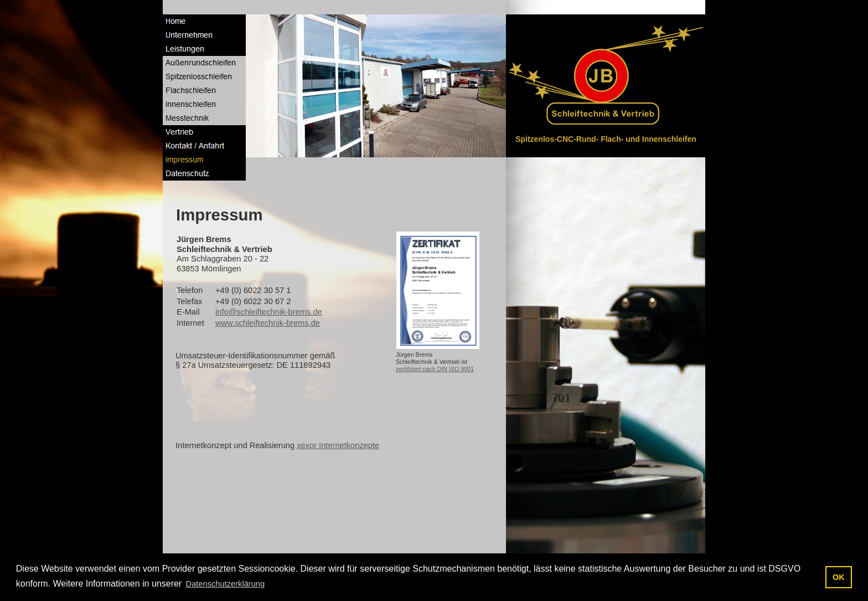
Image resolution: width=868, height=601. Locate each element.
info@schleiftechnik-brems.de (268, 312)
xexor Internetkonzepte (338, 445)
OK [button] (839, 577)
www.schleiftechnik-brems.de (268, 323)
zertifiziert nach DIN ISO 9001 (435, 369)
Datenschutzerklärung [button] (226, 584)
